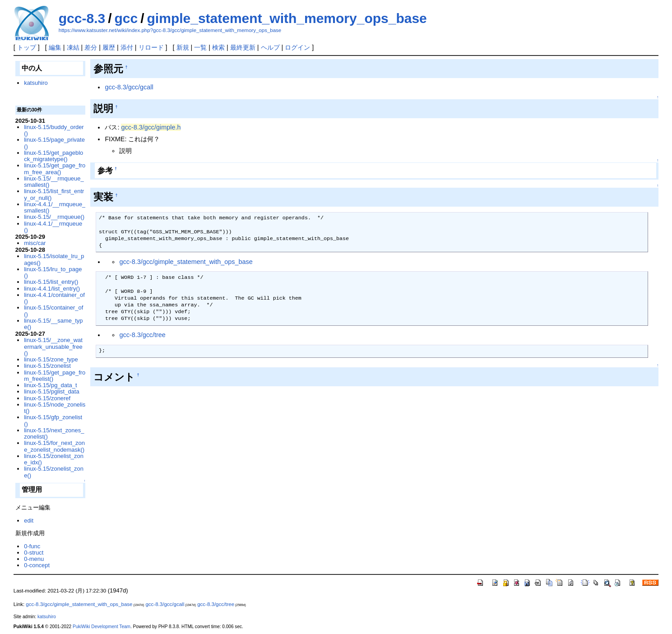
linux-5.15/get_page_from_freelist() (55, 376)
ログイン (297, 47)
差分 (91, 47)
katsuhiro (36, 83)
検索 (218, 47)
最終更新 (243, 47)
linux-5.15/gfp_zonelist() (53, 420)
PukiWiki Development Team (102, 627)
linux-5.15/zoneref (47, 398)
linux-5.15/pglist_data (51, 391)
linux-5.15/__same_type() (53, 324)
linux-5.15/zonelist (47, 366)
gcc (126, 18)
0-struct (34, 553)
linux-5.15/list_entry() (51, 282)
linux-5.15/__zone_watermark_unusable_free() (53, 347)
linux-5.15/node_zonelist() (55, 408)
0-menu (34, 559)
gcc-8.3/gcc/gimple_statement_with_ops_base (186, 262)
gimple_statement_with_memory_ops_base (287, 18)
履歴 (109, 47)
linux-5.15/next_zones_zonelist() (54, 433)
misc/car (35, 243)
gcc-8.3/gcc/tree (142, 335)
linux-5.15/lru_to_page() (53, 272)
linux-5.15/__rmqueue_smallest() (54, 182)
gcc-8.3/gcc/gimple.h (151, 127)
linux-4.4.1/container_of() (54, 298)
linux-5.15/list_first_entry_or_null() (54, 194)
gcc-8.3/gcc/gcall (129, 87)
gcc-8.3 (82, 18)
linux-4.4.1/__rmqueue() (53, 227)
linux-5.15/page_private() (54, 143)
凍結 (73, 47)
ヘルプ (270, 47)
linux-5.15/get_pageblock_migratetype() (53, 156)
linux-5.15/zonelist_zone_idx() (54, 459)
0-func (32, 546)
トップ (27, 47)
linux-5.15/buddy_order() (54, 130)
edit (29, 521)
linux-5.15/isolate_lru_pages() (54, 259)
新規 (183, 47)
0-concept (37, 565)
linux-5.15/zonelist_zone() (54, 472)
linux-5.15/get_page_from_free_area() (55, 169)
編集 (55, 47)
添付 (127, 47)
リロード (151, 47)
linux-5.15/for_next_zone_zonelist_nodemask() (54, 446)
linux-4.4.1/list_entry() (52, 289)
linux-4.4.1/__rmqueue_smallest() (55, 207)
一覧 (200, 47)
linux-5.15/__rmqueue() (54, 217)
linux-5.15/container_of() (53, 311)
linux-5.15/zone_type (51, 359)
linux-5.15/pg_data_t (50, 385)
